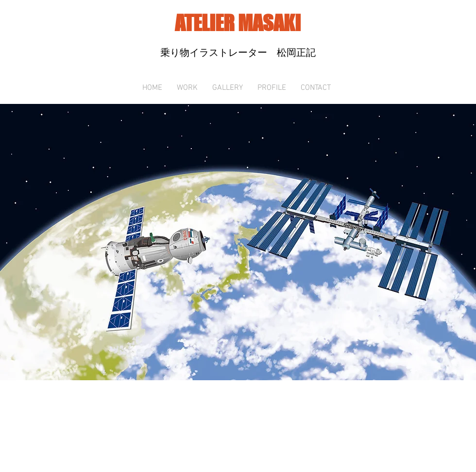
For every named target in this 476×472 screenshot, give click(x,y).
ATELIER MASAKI (238, 23)
